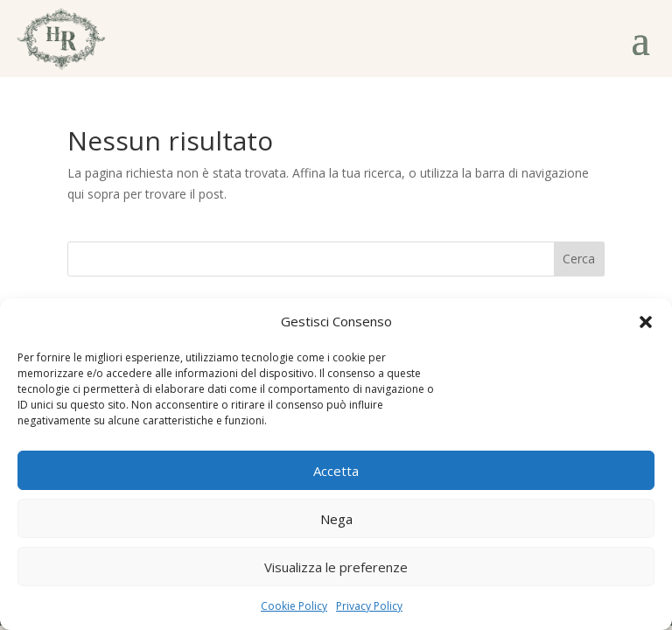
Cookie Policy (294, 606)
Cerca (579, 259)
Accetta (336, 471)
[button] (646, 322)
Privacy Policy (369, 606)
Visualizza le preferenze (336, 567)
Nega (336, 519)
